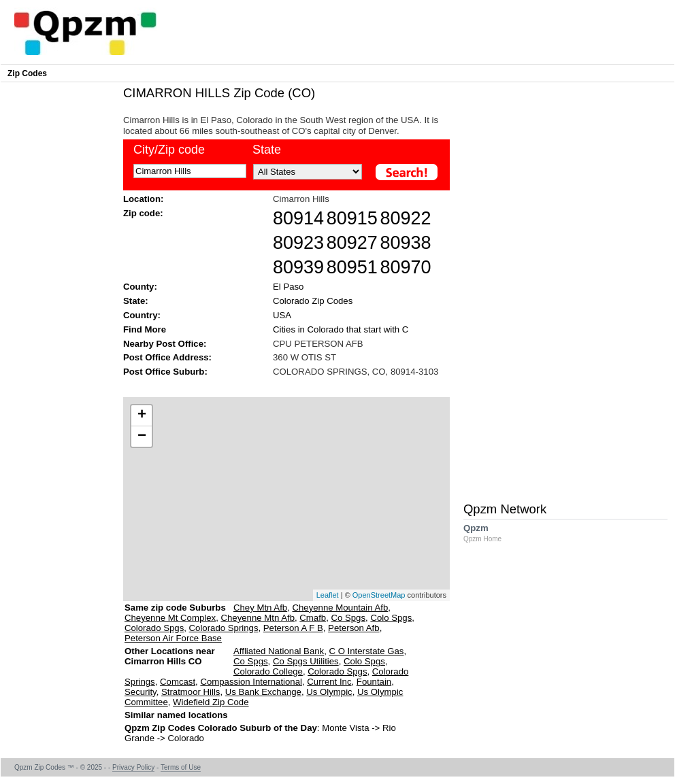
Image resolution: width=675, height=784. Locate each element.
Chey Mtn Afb (260, 608)
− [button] (142, 437)
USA (282, 315)
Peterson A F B (293, 628)
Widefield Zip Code (211, 702)
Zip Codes (27, 73)
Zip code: (143, 213)
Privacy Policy (133, 767)
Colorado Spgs (154, 628)
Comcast (178, 682)
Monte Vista (345, 728)
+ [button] (142, 415)
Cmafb (313, 618)
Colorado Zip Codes (313, 301)
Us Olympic (329, 692)
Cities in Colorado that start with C (341, 329)
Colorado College (268, 671)
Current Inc (329, 682)
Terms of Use (181, 767)
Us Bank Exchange (263, 692)
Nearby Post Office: (165, 344)
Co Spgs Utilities (306, 661)
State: (136, 301)
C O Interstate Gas (367, 651)
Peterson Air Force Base (173, 638)
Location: (143, 199)
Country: (142, 315)
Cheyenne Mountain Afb (341, 608)
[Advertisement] (59, 290)
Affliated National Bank (279, 651)
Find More (145, 329)
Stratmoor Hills (191, 692)
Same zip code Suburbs (175, 608)
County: (140, 287)
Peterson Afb (354, 628)
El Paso (288, 287)
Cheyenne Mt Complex (170, 618)
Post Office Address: (167, 357)
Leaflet (328, 595)
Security (141, 692)
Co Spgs (348, 618)
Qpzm (489, 533)
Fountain (374, 682)
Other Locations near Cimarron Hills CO (170, 661)
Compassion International (251, 682)
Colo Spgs (391, 618)
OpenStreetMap (379, 595)
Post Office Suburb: (165, 372)
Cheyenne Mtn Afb (258, 618)
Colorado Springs (224, 628)
